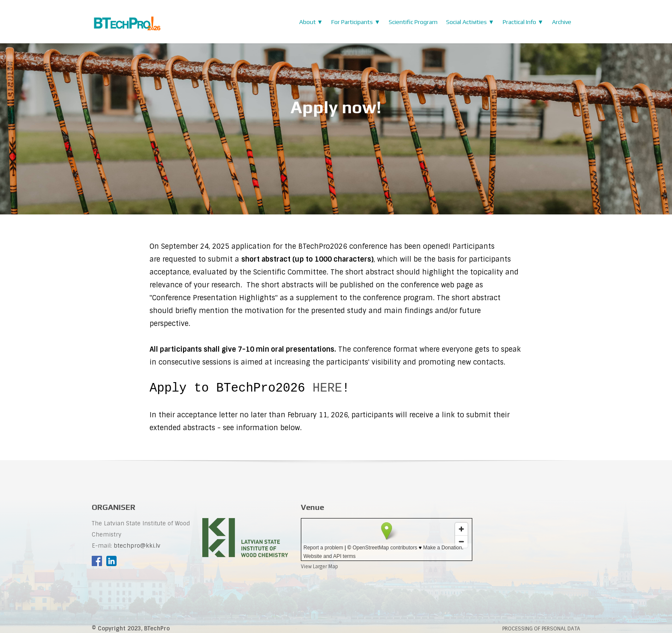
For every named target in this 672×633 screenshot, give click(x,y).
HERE (327, 388)
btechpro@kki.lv (137, 547)
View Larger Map (319, 568)
